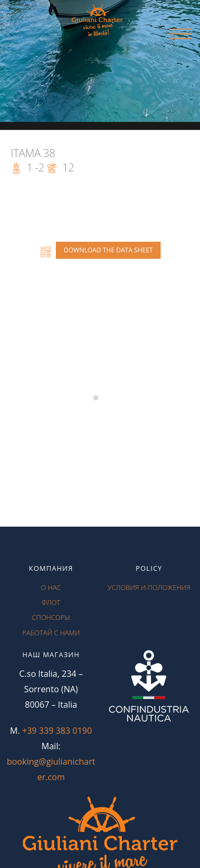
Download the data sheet (108, 250)
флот (51, 602)
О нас (51, 587)
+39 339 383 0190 (57, 731)
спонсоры (51, 617)
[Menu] (180, 34)
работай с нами (51, 633)
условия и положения (149, 587)
